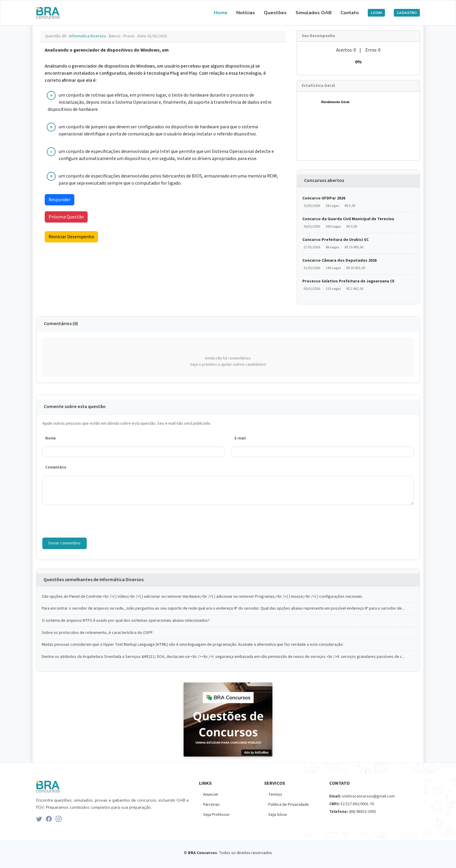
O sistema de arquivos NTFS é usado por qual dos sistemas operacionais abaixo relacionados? (126, 621)
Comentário (56, 467)
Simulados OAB (314, 13)
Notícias (246, 13)
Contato (350, 13)
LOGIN (376, 13)
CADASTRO (407, 13)
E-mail (240, 438)
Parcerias (211, 805)
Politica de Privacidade (289, 805)
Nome (50, 438)
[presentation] (87, 521)
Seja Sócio (278, 815)
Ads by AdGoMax (256, 753)
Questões (275, 13)
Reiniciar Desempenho (71, 237)
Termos (275, 795)
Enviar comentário (65, 543)
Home (221, 13)
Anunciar (211, 795)
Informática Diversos (88, 36)
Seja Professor (216, 815)
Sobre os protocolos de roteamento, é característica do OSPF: (98, 633)
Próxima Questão (66, 217)
